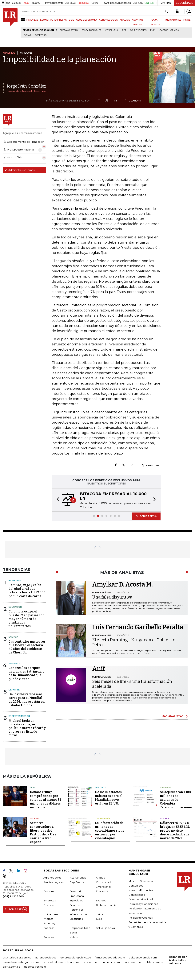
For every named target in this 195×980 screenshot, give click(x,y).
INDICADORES (173, 20)
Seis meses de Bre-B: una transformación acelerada (132, 684)
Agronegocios (52, 878)
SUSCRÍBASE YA (146, 516)
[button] (57, 500)
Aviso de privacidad (141, 899)
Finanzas (49, 905)
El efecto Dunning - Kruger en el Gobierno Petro (134, 642)
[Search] (166, 11)
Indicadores (51, 914)
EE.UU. (33, 787)
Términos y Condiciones (143, 904)
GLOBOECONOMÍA (87, 20)
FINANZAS (32, 20)
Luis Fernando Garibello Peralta (138, 627)
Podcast (49, 928)
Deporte (14, 690)
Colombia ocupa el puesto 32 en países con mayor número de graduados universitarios (27, 619)
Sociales (49, 937)
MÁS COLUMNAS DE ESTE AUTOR (68, 101)
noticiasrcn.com (133, 962)
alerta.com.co (12, 967)
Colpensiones (138, 30)
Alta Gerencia (78, 878)
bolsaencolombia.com (143, 957)
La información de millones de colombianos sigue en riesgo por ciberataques (110, 831)
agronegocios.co (46, 957)
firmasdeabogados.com (110, 957)
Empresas (50, 900)
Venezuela (112, 30)
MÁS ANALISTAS (173, 716)
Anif (99, 669)
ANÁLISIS (125, 20)
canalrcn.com (91, 962)
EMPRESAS (61, 20)
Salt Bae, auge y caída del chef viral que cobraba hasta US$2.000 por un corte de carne (27, 591)
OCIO (72, 20)
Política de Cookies (141, 918)
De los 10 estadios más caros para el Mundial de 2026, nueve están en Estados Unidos (27, 700)
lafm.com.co (155, 962)
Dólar (28, 35)
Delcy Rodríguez (91, 30)
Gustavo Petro (69, 30)
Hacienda (166, 787)
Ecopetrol (41, 35)
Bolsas (165, 818)
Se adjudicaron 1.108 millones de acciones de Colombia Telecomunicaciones (176, 800)
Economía (102, 891)
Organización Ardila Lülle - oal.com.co (178, 960)
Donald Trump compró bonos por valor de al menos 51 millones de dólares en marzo (45, 800)
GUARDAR (133, 101)
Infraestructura (79, 914)
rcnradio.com (111, 962)
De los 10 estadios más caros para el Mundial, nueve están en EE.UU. (109, 798)
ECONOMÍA (46, 20)
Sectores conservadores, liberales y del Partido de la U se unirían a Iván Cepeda (43, 832)
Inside (100, 914)
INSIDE (187, 20)
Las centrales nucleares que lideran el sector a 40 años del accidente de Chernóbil (27, 647)
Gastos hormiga (169, 30)
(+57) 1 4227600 (13, 896)
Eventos (101, 900)
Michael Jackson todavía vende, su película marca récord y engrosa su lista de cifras (27, 728)
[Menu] (24, 20)
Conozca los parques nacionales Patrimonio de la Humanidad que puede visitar (26, 673)
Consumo (49, 891)
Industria (15, 581)
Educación (15, 607)
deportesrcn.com (35, 967)
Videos (74, 937)
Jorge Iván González (26, 86)
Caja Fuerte (77, 882)
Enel (153, 30)
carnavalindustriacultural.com (61, 962)
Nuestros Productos (141, 890)
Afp (124, 30)
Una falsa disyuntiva (112, 597)
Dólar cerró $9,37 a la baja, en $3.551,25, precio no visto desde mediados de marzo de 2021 (175, 831)
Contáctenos (137, 895)
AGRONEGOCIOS (108, 20)
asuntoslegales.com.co (17, 957)
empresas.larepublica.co (76, 957)
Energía (13, 637)
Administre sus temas (20, 170)
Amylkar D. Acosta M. (122, 584)
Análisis (100, 878)
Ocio (99, 919)
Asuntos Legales (53, 882)
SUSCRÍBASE (184, 3)
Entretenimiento (19, 716)
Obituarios (76, 919)
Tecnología (102, 818)
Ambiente (14, 663)
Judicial (35, 818)
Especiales (76, 900)
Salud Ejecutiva (105, 928)
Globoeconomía (106, 905)
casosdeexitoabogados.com (21, 962)
